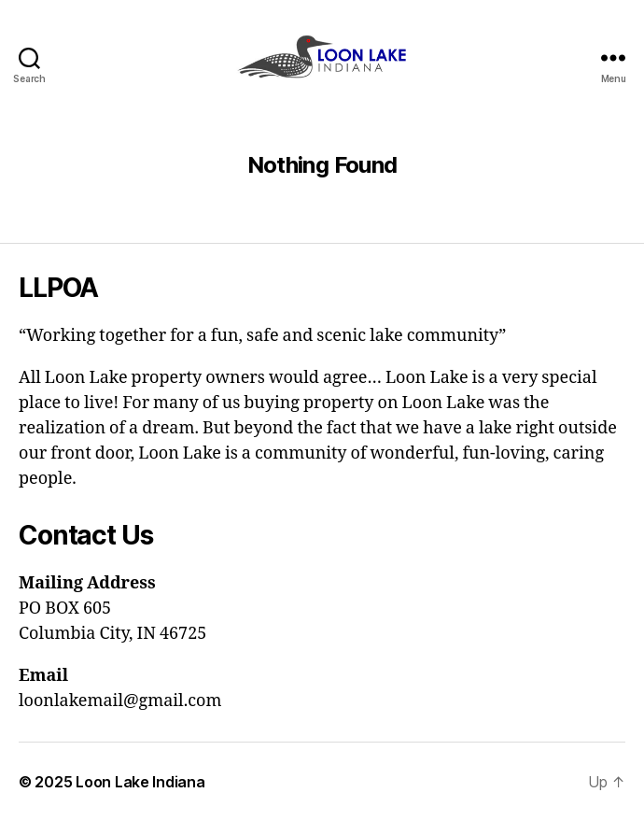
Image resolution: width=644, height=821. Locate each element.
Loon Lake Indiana (140, 782)
